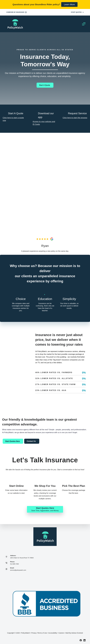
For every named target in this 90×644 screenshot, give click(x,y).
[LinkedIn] (84, 640)
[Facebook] (81, 640)
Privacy (34, 633)
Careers (61, 633)
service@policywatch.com (18, 570)
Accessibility (53, 633)
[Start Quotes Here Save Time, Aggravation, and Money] (45, 509)
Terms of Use (42, 633)
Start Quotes (77, 12)
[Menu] (84, 24)
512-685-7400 (14, 564)
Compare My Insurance (16, 12)
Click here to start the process (75, 118)
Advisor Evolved (77, 633)
